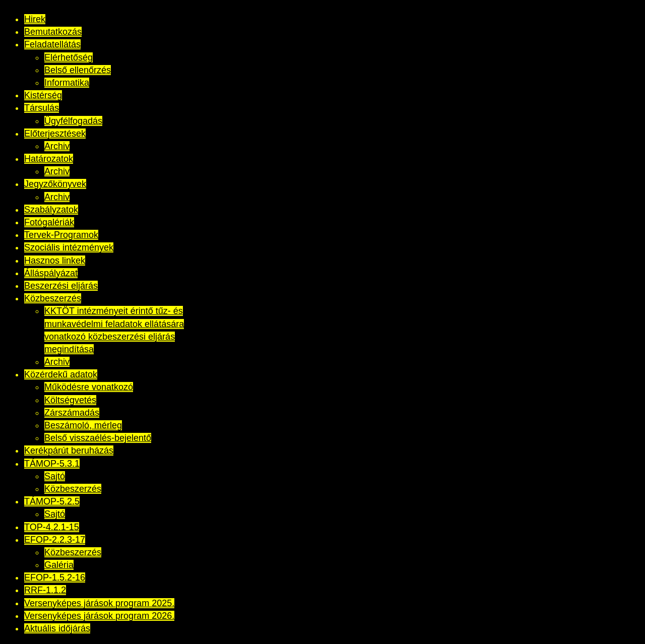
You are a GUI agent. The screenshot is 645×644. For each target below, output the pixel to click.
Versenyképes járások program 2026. (99, 616)
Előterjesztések (55, 134)
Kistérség (43, 95)
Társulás (42, 108)
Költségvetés (70, 400)
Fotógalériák (49, 222)
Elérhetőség (69, 57)
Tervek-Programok (61, 235)
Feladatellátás (52, 44)
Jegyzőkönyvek (55, 184)
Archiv (57, 146)
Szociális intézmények (69, 247)
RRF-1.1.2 (45, 590)
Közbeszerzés (53, 298)
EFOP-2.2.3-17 (55, 540)
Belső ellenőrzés (78, 70)
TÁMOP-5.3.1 (52, 464)
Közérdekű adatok (61, 374)
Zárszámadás (72, 413)
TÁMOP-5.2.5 (52, 501)
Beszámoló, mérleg (83, 425)
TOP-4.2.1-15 (52, 527)
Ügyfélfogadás (73, 121)
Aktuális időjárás (57, 628)
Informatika (67, 83)
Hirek (35, 19)
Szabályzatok (51, 210)
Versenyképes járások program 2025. (99, 603)
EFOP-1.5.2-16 (55, 577)
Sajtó (55, 476)
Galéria (59, 565)
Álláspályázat (51, 273)
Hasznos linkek (55, 261)
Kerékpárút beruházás (69, 450)
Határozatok (49, 159)
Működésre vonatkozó (89, 387)
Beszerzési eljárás (61, 286)
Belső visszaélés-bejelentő (98, 438)
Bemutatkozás (53, 32)
